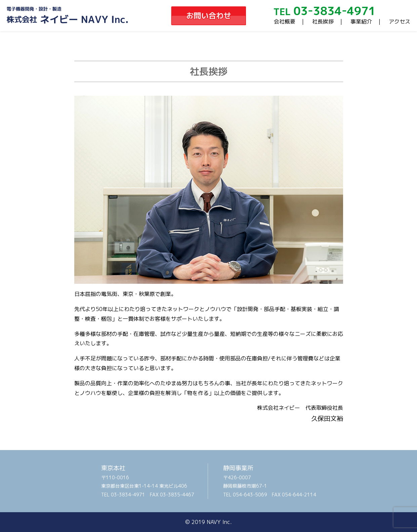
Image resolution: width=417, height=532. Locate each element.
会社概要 (285, 21)
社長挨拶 (323, 21)
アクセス (400, 21)
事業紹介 (361, 21)
